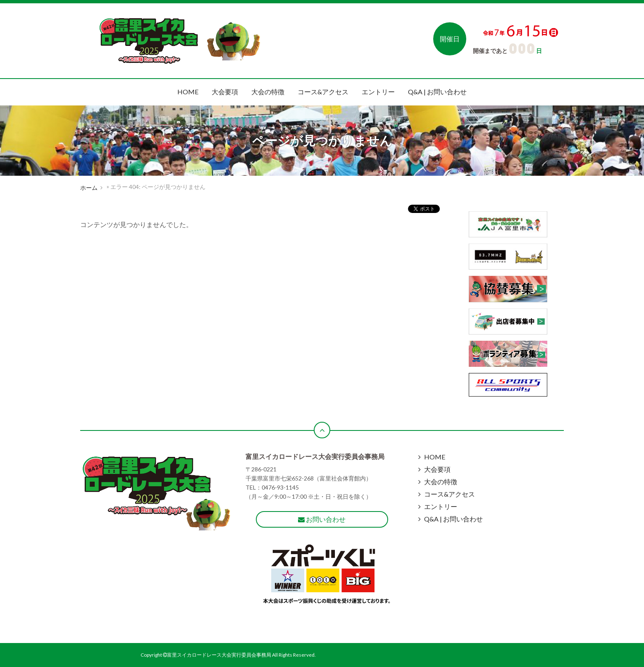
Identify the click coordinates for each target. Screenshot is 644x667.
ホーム (89, 188)
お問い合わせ (322, 519)
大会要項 (225, 92)
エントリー (378, 92)
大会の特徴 (268, 92)
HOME (188, 92)
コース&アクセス (323, 92)
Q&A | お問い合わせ (437, 92)
